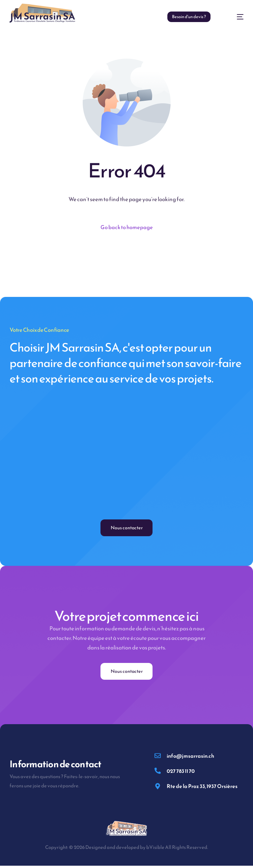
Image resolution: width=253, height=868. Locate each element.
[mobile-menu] (234, 17)
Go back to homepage (127, 227)
